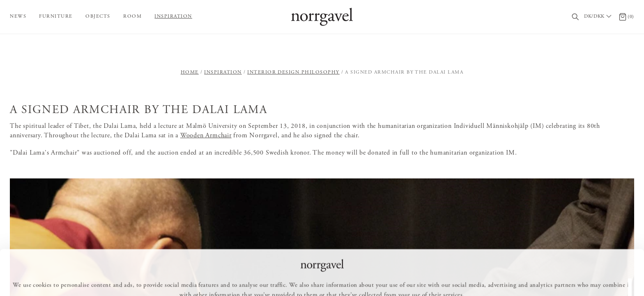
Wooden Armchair (206, 136)
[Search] (576, 17)
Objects (98, 16)
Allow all (280, 278)
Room (132, 16)
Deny (368, 278)
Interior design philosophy (293, 72)
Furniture (56, 16)
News (18, 16)
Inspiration (173, 16)
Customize (326, 278)
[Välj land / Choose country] (599, 17)
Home (190, 72)
